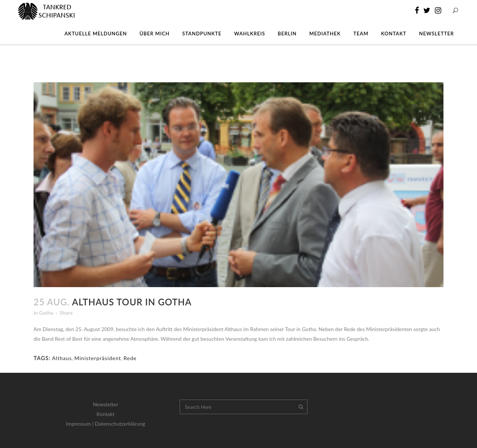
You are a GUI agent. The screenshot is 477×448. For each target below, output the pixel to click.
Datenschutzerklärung (120, 424)
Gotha (46, 313)
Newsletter (106, 404)
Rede (130, 358)
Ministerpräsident (98, 358)
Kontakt (106, 414)
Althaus (62, 358)
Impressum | (80, 424)
